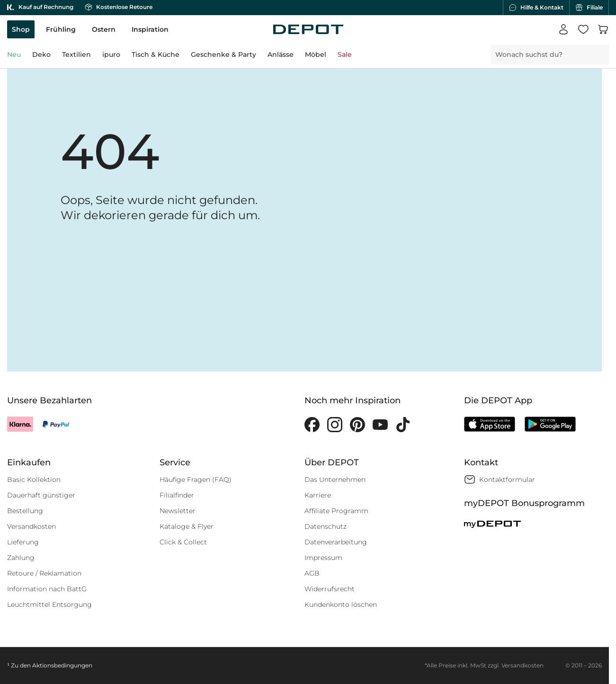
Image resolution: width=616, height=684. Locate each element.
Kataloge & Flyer (187, 526)
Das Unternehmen (335, 480)
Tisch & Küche (156, 54)
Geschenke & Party (223, 54)
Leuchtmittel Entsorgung (49, 604)
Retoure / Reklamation (44, 573)
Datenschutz (326, 526)
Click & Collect (183, 542)
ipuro (111, 54)
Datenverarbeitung (336, 542)
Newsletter (178, 511)
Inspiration (150, 29)
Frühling (61, 29)
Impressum (323, 558)
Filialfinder (177, 495)
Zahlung (21, 558)
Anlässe (281, 54)
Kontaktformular (507, 480)
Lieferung (23, 542)
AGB (312, 573)
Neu (14, 54)
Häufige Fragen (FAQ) (196, 480)
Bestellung (25, 511)
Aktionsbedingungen (62, 665)
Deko (41, 54)
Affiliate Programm (336, 511)
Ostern (104, 29)
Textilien (76, 54)
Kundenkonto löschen (341, 604)
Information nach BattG (47, 589)
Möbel (316, 54)
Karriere (318, 495)
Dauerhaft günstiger (41, 495)
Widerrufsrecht (330, 589)
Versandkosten (31, 526)
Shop (21, 29)
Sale (345, 54)
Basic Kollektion (34, 480)
